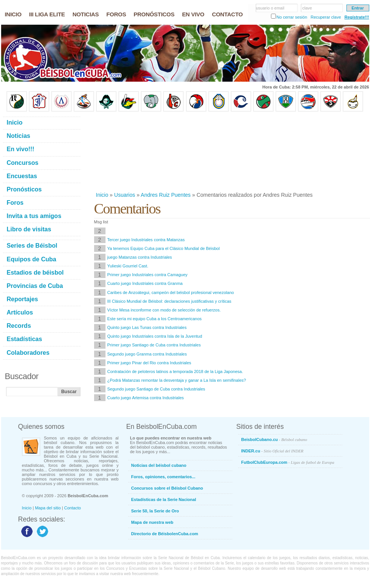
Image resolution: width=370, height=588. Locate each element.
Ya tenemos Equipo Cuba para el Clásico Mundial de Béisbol (164, 248)
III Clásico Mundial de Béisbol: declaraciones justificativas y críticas (169, 301)
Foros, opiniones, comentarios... (163, 477)
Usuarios (125, 195)
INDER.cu (272, 451)
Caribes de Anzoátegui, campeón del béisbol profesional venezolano (171, 292)
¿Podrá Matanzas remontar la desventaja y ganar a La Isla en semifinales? (177, 380)
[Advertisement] (134, 152)
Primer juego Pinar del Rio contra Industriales (149, 363)
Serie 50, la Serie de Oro (155, 511)
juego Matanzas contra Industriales (140, 257)
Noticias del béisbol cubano (159, 465)
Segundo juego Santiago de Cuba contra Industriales (156, 389)
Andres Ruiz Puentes (166, 195)
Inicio (102, 195)
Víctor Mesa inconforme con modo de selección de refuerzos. (164, 310)
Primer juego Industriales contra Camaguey (148, 275)
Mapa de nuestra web (152, 522)
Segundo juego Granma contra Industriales (147, 354)
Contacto (72, 508)
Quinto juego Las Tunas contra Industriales (147, 327)
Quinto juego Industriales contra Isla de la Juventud (155, 336)
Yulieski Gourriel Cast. (128, 266)
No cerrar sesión (292, 17)
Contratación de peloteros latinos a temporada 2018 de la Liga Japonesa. (175, 371)
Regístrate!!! (357, 17)
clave (307, 8)
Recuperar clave (326, 17)
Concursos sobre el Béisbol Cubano (167, 488)
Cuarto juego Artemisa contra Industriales (146, 398)
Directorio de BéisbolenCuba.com (165, 534)
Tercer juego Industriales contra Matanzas (146, 240)
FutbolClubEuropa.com (288, 462)
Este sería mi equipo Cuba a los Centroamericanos (155, 319)
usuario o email (270, 8)
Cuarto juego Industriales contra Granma (145, 283)
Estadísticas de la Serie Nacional (164, 499)
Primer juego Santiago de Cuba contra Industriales (154, 345)
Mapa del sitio (48, 508)
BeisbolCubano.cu (274, 439)
